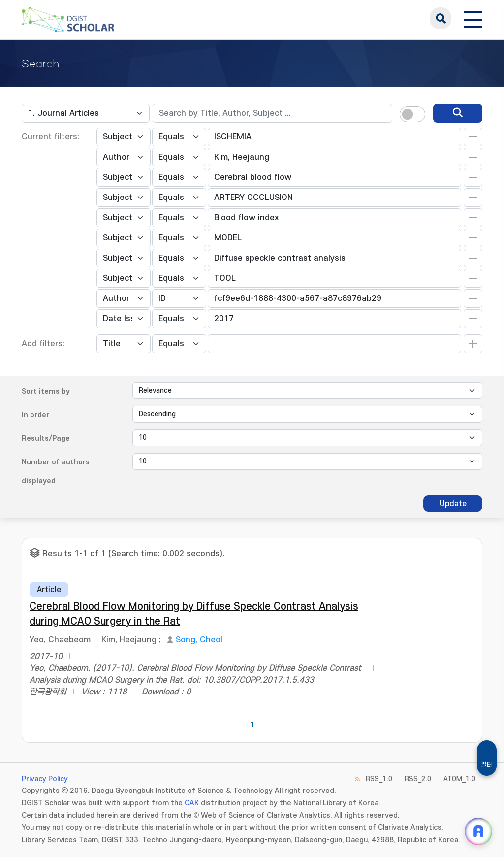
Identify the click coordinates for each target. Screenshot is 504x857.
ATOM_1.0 (459, 779)
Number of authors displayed (56, 472)
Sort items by (46, 391)
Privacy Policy (45, 779)
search (441, 18)
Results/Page (46, 439)
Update (453, 504)
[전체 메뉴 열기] (473, 18)
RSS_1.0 (379, 779)
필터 (487, 765)
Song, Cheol (199, 640)
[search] (458, 113)
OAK (192, 803)
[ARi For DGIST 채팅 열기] (478, 831)
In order (35, 415)
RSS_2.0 (418, 779)
